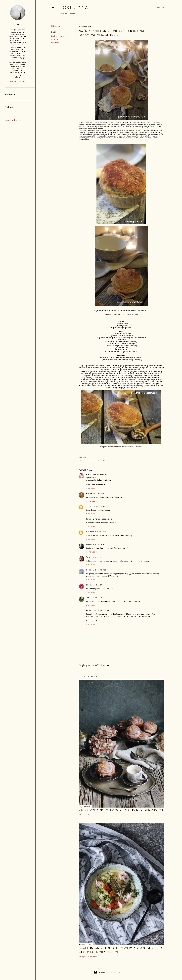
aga (88, 585)
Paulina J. (90, 570)
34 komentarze (94, 815)
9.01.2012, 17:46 (98, 493)
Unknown (90, 532)
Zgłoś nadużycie (13, 120)
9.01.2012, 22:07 (96, 585)
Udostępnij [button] (56, 26)
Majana (89, 544)
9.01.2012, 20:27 (97, 557)
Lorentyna (74, 7)
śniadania (55, 43)
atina (88, 598)
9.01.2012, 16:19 (102, 474)
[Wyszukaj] (161, 7)
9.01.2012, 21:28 (101, 570)
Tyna (88, 557)
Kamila (89, 493)
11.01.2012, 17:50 (103, 610)
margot (89, 506)
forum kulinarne (93, 519)
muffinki (55, 39)
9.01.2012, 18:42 (106, 519)
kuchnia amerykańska (61, 36)
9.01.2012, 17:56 (99, 506)
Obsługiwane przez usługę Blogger (109, 972)
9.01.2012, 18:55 (101, 532)
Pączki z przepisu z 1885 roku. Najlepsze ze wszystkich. (121, 810)
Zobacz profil (18, 81)
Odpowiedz (91, 488)
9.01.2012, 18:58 (99, 544)
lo (18, 24)
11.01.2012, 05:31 (97, 598)
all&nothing (91, 474)
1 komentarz (93, 957)
